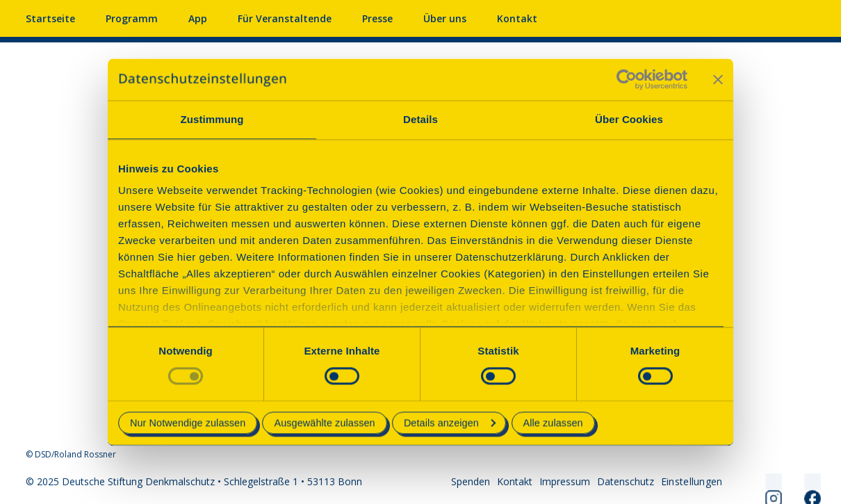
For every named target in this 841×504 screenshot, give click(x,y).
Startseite (50, 18)
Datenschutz (626, 481)
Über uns (445, 18)
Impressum (565, 481)
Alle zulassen (553, 423)
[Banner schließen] (718, 79)
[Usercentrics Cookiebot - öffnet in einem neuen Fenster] (627, 79)
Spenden (471, 481)
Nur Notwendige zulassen (188, 423)
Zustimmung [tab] (212, 119)
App (198, 18)
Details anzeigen (450, 423)
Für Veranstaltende (285, 18)
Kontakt (517, 18)
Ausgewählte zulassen (324, 423)
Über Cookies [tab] (629, 119)
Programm (132, 18)
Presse (377, 18)
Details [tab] (420, 119)
